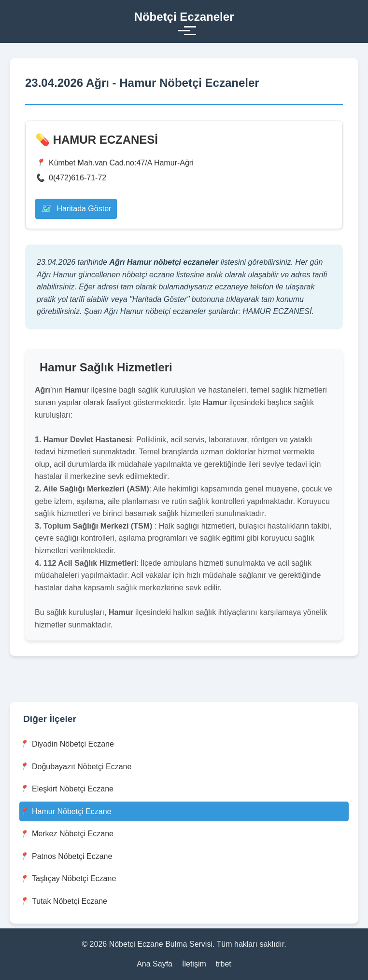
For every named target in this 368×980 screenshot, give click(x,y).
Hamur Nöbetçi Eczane (65, 811)
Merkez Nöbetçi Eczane (66, 834)
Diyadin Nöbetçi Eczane (67, 744)
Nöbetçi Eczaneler (184, 17)
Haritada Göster (76, 209)
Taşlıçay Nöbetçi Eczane (68, 879)
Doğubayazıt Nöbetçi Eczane (75, 767)
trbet (224, 964)
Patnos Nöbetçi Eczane (66, 856)
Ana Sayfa (155, 964)
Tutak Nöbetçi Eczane (63, 901)
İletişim (194, 964)
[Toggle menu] (184, 31)
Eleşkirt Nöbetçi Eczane (66, 789)
